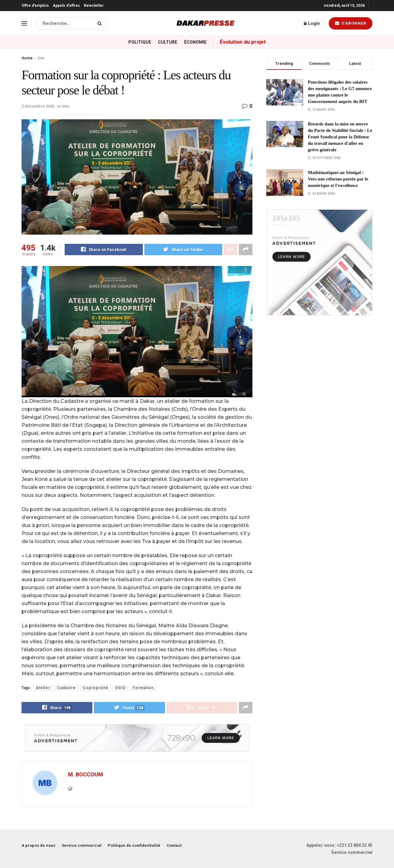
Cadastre (66, 688)
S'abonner (351, 23)
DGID (121, 688)
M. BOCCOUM (86, 775)
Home (27, 58)
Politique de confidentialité (134, 846)
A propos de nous (38, 846)
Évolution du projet (243, 42)
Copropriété (96, 688)
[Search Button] (101, 23)
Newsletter (94, 6)
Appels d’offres (66, 6)
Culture (168, 42)
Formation (143, 688)
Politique (140, 42)
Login (312, 23)
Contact (174, 846)
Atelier (43, 688)
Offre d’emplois (35, 6)
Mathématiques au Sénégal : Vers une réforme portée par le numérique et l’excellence (338, 179)
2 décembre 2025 (38, 106)
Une (41, 58)
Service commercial (82, 846)
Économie (195, 42)
